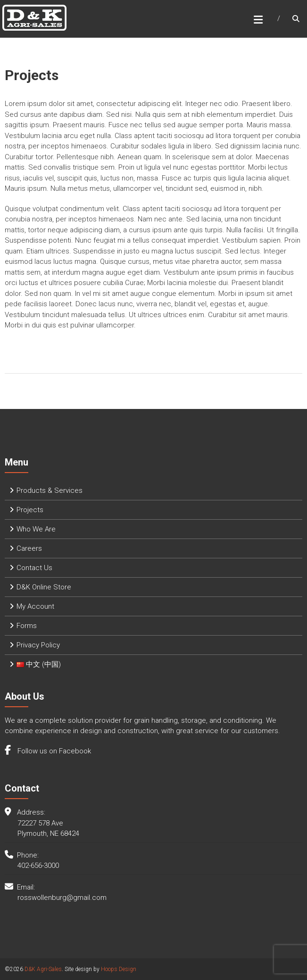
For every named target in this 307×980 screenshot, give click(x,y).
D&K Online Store (44, 587)
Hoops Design (119, 969)
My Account (35, 606)
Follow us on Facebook (53, 751)
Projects (30, 510)
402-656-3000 (38, 866)
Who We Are (36, 529)
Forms (27, 626)
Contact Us (34, 568)
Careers (29, 548)
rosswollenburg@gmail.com (62, 898)
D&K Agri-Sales (43, 969)
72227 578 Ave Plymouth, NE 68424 (48, 829)
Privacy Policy (38, 645)
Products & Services (50, 490)
